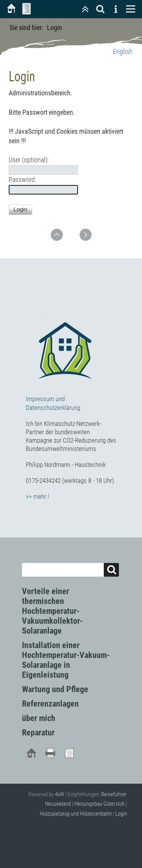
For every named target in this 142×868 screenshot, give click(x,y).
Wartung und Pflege (55, 689)
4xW (60, 794)
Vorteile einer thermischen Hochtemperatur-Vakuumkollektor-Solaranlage (52, 611)
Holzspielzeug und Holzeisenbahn (76, 814)
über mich (39, 718)
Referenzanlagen (50, 704)
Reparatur (38, 733)
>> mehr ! (37, 496)
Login (121, 814)
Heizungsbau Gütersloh (99, 804)
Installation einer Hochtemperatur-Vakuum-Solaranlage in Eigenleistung (66, 660)
